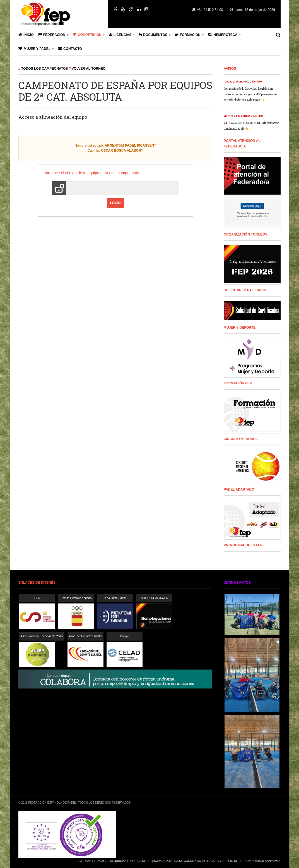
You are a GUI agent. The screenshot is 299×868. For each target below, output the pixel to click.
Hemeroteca (223, 35)
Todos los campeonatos (44, 69)
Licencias (120, 35)
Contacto (70, 49)
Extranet (86, 861)
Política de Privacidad (146, 861)
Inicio (26, 35)
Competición (87, 35)
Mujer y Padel (34, 49)
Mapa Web (273, 861)
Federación (52, 35)
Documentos (153, 35)
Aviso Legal (207, 861)
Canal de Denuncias (111, 861)
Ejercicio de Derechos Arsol (241, 861)
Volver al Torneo (89, 69)
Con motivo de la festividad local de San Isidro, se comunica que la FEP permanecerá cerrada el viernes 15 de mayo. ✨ (251, 94)
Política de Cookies (181, 861)
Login (115, 203)
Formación (188, 35)
